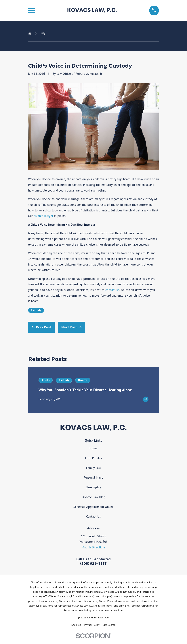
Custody (36, 310)
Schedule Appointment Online (93, 507)
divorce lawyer (43, 216)
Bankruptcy (93, 487)
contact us (112, 290)
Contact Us (93, 516)
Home (93, 448)
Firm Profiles (93, 458)
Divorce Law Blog (93, 497)
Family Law (93, 468)
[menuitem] (76, 625)
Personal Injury (93, 478)
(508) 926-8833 (93, 563)
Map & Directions (93, 547)
